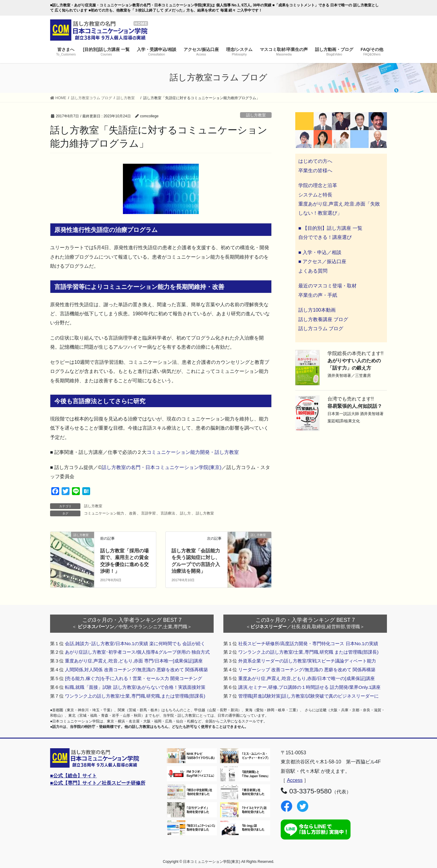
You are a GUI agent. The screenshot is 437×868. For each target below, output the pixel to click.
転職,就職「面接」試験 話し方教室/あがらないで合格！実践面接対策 (135, 687)
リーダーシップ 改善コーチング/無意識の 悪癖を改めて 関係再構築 (307, 670)
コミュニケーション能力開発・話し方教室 (193, 452)
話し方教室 (258, 115)
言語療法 (168, 513)
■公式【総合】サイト (73, 776)
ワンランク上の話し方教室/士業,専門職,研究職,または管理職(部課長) (135, 696)
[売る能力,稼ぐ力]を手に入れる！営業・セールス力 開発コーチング (134, 678)
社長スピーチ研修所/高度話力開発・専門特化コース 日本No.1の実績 (308, 643)
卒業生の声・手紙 (318, 295)
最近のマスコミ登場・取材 (327, 286)
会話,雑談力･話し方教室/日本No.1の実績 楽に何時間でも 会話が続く (135, 643)
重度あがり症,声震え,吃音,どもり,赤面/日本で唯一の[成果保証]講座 (307, 678)
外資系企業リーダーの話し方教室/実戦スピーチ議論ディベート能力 (307, 661)
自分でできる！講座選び (325, 237)
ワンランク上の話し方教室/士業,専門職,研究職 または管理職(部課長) (308, 652)
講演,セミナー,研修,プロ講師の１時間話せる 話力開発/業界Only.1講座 (309, 687)
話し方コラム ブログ (321, 328)
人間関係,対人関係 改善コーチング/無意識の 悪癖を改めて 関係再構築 (136, 670)
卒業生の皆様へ (315, 171)
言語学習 (148, 513)
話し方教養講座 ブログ (323, 319)
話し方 (185, 513)
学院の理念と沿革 (318, 185)
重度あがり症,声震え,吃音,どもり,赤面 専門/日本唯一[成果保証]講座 (134, 661)
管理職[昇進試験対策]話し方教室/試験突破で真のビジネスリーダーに (308, 696)
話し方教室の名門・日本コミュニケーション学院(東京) (162, 467)
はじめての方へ (315, 161)
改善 (133, 513)
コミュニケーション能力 (104, 513)
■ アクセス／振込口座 (322, 261)
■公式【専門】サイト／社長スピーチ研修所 (98, 783)
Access (295, 780)
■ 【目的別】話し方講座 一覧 (330, 228)
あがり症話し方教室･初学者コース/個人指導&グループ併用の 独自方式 (137, 652)
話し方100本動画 (317, 310)
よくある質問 (313, 271)
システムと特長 (315, 195)
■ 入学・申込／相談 (320, 252)
